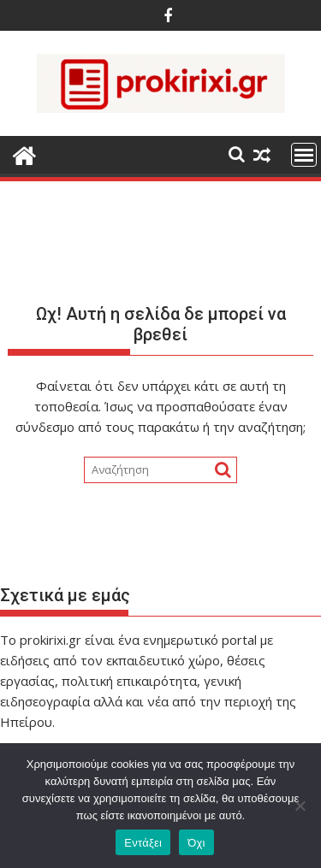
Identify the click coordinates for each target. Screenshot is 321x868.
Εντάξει (143, 843)
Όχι (196, 843)
